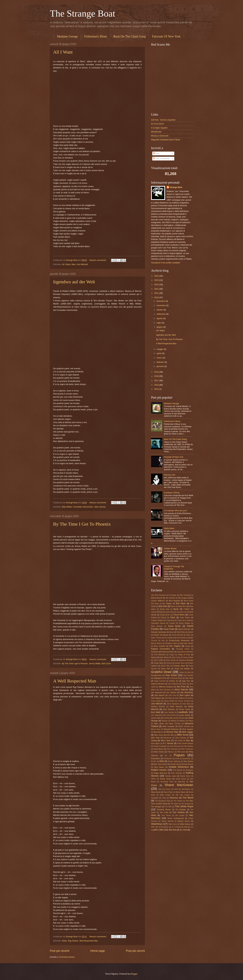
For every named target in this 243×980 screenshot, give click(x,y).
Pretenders (156, 758)
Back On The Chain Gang (130, 36)
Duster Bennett (177, 635)
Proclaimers (168, 759)
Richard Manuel (188, 764)
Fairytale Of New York (166, 36)
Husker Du (174, 681)
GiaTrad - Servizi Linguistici (163, 120)
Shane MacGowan (179, 785)
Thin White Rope (184, 806)
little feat (172, 830)
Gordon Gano (180, 663)
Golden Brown (170, 548)
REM (162, 761)
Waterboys (157, 824)
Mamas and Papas (186, 721)
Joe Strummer (187, 692)
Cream (180, 620)
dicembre (161, 301)
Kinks (64, 941)
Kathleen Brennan (158, 707)
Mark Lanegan (168, 726)
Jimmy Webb (95, 664)
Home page (98, 951)
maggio (160, 349)
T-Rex (164, 798)
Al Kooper (173, 595)
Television (174, 798)
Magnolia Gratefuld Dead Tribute (166, 140)
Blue (74, 264)
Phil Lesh (181, 752)
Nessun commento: (98, 260)
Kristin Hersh (185, 709)
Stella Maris (169, 528)
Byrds (176, 609)
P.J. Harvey (168, 743)
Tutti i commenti (161, 159)
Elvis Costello (160, 646)
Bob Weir (163, 606)
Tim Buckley (181, 810)
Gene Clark (176, 657)
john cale (158, 830)
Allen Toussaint (185, 595)
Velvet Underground (176, 818)
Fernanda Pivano (183, 649)
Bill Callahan (170, 598)
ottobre (160, 310)
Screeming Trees (167, 782)
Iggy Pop (186, 681)
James (184, 684)
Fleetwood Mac (168, 652)
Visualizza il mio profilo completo (166, 263)
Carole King (169, 612)
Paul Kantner (188, 746)
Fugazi (172, 655)
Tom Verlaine (179, 812)
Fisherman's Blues (95, 36)
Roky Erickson (177, 773)
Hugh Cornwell (160, 681)
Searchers (182, 782)
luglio (159, 323)
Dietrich (190, 632)
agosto (160, 318)
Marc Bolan (159, 724)
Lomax (167, 718)
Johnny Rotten (169, 701)
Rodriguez (189, 770)
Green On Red (185, 672)
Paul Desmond (175, 746)
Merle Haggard (188, 729)
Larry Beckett (169, 712)
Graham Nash (179, 666)
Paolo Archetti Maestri (185, 743)
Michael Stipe (172, 732)
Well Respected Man (89, 941)
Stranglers (155, 798)
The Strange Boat (83, 13)
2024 (157, 280)
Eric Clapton (175, 646)
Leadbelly (183, 712)
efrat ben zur (189, 827)
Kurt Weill (156, 712)
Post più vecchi (135, 951)
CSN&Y (187, 609)
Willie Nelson (185, 824)
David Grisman (184, 629)
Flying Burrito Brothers (185, 652)
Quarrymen (186, 759)
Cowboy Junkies (157, 620)
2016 (157, 385)
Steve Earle (156, 792)
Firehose (155, 652)
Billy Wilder (67, 507)
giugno (160, 327)
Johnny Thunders (184, 701)
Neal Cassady (181, 738)
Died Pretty (181, 632)
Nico (188, 740)
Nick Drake (178, 741)
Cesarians (180, 612)
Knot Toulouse (169, 709)
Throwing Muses (164, 810)
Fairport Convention (161, 649)
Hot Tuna (189, 678)
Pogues (179, 755)
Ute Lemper (180, 815)
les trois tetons (158, 124)
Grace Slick (165, 666)
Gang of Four (184, 655)
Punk (177, 759)
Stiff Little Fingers (183, 795)
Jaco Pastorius (173, 684)
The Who (168, 807)
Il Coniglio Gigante (159, 128)
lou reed (183, 830)
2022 (157, 289)
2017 (157, 380)
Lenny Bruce (171, 715)
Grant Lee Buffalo (182, 669)
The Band (188, 798)
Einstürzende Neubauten (179, 640)
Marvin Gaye (156, 729)
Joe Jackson (171, 692)
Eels (163, 641)
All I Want (63, 52)
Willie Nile (155, 827)
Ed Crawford (169, 638)
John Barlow (160, 695)
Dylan (188, 635)
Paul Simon (158, 749)
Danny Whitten (185, 623)
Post (156, 153)
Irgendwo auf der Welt (74, 282)
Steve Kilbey (168, 792)
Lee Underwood (157, 715)
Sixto (160, 789)
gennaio (160, 366)
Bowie (173, 606)
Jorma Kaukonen (173, 704)
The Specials (186, 804)
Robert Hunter (159, 770)
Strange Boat (176, 187)
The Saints (174, 804)
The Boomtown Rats (163, 801)
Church (163, 618)
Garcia (154, 657)
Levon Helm (156, 718)
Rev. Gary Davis (160, 764)
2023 (157, 284)
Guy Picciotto (188, 675)
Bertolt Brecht (157, 598)
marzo (160, 358)
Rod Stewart (178, 770)
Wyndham (165, 827)
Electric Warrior (157, 643)
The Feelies (178, 801)
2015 (157, 389)
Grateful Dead (161, 672)
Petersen (171, 752)
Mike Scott (182, 735)
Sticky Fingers (165, 795)
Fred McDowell (160, 655)
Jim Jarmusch (157, 692)
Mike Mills (170, 735)
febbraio (160, 362)
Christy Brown (165, 615)
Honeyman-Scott (176, 678)
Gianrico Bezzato (186, 660)
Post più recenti (60, 951)
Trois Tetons (166, 815)
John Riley (168, 698)
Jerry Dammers (165, 690)
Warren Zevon (184, 821)
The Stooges (156, 807)
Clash (173, 617)
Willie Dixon (172, 824)
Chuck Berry (179, 615)
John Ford (172, 695)
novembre (161, 305)
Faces (188, 646)
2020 (157, 297)
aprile (159, 353)
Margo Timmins (175, 724)
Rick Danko (159, 767)
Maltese (174, 721)
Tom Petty (164, 812)
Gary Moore (164, 657)
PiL (166, 756)
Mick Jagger (188, 732)
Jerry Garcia (181, 689)
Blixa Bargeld (174, 601)
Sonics (168, 789)
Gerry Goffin (158, 660)
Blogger (134, 974)
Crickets (172, 623)
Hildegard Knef (160, 678)
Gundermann (156, 675)
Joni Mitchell (82, 264)
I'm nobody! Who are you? (176, 511)
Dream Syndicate (161, 635)
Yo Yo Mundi (176, 827)
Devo (171, 632)
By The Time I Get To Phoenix (82, 524)
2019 (157, 372)
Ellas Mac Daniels (187, 643)
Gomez (169, 663)
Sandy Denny (181, 779)
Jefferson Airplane (166, 687)
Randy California (174, 761)
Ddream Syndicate (159, 632)
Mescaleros (158, 732)
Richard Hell (175, 764)
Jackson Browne (158, 684)
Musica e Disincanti (160, 136)
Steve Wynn (181, 792)
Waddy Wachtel (167, 821)
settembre (161, 314)
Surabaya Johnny (172, 493)
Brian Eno (182, 606)
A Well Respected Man (75, 681)
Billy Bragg (182, 598)
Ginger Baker (159, 663)
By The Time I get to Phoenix (75, 664)
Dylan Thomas (156, 638)
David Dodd (169, 629)
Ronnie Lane (170, 776)
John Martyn (156, 698)
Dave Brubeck (157, 626)
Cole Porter (185, 618)
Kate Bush (187, 704)
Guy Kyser (171, 675)
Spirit (176, 789)
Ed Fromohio (181, 638)
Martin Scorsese (184, 726)
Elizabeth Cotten (171, 643)
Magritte (165, 721)
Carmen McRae (157, 612)
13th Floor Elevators (158, 595)
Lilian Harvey (100, 507)
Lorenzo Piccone (179, 718)
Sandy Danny (166, 779)
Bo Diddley (167, 603)
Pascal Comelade (160, 746)
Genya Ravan (188, 657)
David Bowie (174, 626)
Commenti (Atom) (67, 957)
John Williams (180, 698)
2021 (157, 293)
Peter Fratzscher (187, 749)
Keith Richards (176, 707)
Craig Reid (170, 620)
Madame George (67, 36)
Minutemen (168, 738)
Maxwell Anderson (171, 729)
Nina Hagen (155, 743)
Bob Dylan (181, 603)
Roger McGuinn (161, 773)
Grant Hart (166, 669)
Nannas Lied (169, 475)
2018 (157, 376)
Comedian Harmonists (83, 507)
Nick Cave (106, 664)
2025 (157, 276)
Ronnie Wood (185, 776)
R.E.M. (154, 761)
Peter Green (159, 752)
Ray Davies (73, 941)
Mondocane (156, 132)
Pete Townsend (172, 749)
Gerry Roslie (171, 660)
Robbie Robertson (179, 767)
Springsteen (186, 789)
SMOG (154, 779)
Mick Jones (159, 735)
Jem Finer (181, 687)
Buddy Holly (165, 609)
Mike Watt (155, 738)
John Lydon (185, 695)
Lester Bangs (185, 715)
